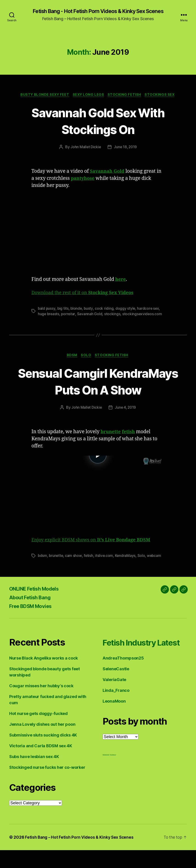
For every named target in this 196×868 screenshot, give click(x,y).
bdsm (43, 574)
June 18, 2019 (126, 148)
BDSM (71, 356)
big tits (63, 309)
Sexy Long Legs (88, 95)
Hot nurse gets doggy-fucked (38, 731)
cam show (74, 574)
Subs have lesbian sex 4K (34, 774)
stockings (113, 315)
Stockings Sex (162, 95)
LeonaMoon (114, 730)
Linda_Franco (116, 720)
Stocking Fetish (126, 95)
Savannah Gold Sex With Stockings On (98, 121)
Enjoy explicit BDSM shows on (95, 558)
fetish (89, 574)
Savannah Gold (90, 315)
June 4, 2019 (126, 425)
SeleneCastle (116, 698)
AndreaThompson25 (123, 687)
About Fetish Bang (33, 615)
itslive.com (105, 574)
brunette (56, 574)
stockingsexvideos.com (143, 315)
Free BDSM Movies (34, 624)
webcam (155, 574)
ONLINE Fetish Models (38, 607)
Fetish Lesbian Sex (106, 784)
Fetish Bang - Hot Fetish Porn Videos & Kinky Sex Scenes (98, 11)
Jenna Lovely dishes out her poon (42, 742)
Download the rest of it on (86, 293)
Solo (86, 356)
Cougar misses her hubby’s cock (41, 704)
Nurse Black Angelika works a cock (43, 676)
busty (89, 309)
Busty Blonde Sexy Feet (43, 95)
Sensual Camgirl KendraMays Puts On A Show (98, 390)
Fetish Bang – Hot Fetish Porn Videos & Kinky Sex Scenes (80, 855)
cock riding (105, 309)
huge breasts (49, 315)
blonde (77, 309)
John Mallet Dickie (85, 148)
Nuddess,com (113, 784)
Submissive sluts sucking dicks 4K (43, 753)
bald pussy (47, 309)
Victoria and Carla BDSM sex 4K (41, 764)
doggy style (126, 309)
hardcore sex (149, 309)
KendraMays (126, 574)
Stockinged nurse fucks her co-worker (47, 785)
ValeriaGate (114, 709)
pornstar (69, 315)
